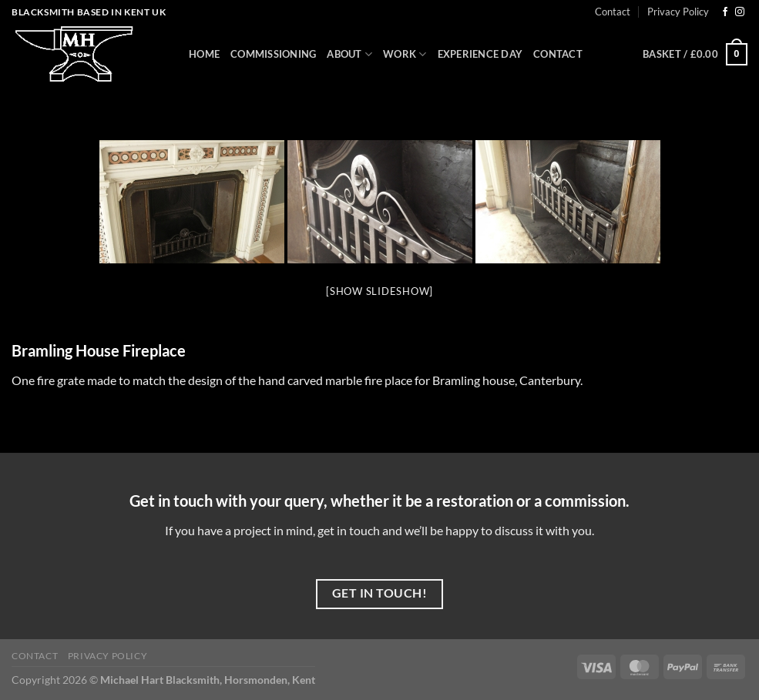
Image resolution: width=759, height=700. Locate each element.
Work (405, 54)
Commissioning (273, 54)
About (349, 54)
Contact (613, 12)
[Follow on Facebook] (725, 12)
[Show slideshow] (379, 291)
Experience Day (480, 54)
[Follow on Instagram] (740, 12)
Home (204, 54)
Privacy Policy (678, 12)
